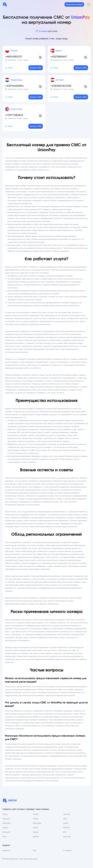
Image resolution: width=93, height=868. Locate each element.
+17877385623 (14, 115)
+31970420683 (14, 86)
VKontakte (7, 823)
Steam (66, 823)
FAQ (34, 850)
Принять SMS (36, 68)
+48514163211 (13, 57)
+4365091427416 (61, 86)
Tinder (35, 819)
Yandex (36, 814)
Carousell (67, 836)
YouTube (67, 814)
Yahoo (5, 814)
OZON (35, 828)
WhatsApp (37, 823)
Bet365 (36, 836)
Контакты (6, 850)
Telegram (6, 819)
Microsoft (6, 832)
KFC (65, 832)
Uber (65, 819)
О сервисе (68, 850)
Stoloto (5, 828)
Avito (4, 836)
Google (36, 832)
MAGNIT (67, 828)
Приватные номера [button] (74, 4)
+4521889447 (59, 57)
